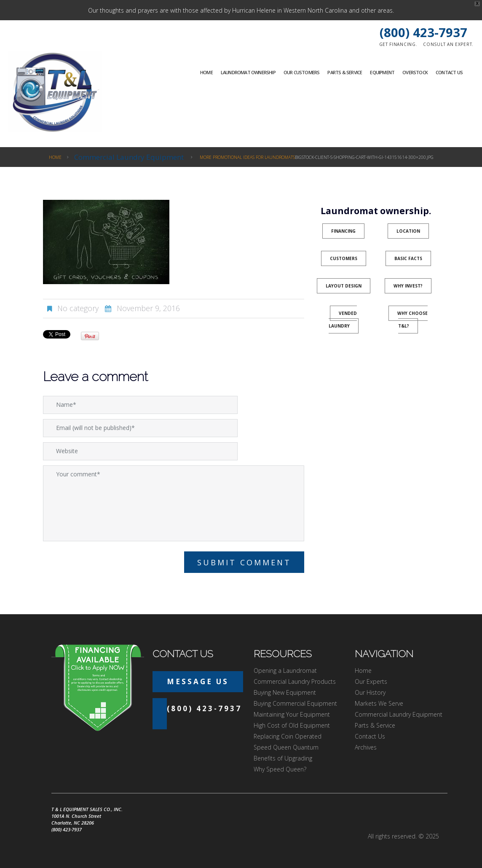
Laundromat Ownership (248, 72)
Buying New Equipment (285, 692)
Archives (366, 747)
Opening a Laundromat (285, 670)
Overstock (415, 72)
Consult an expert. (448, 44)
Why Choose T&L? (412, 320)
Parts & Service (345, 72)
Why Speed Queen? (280, 769)
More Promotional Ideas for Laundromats (247, 157)
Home (206, 72)
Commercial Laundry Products (295, 681)
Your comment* (174, 503)
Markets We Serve (379, 703)
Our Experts (371, 681)
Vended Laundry (343, 320)
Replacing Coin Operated (288, 736)
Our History (370, 692)
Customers (344, 258)
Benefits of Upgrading (283, 758)
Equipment (382, 72)
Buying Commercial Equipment (295, 703)
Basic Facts (408, 258)
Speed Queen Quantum (286, 747)
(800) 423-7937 (423, 32)
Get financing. (398, 44)
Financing (343, 231)
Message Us (198, 681)
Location (408, 231)
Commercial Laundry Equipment (129, 157)
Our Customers (302, 72)
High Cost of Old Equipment (292, 725)
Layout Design (344, 286)
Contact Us (449, 72)
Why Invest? (408, 286)
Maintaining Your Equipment (292, 714)
